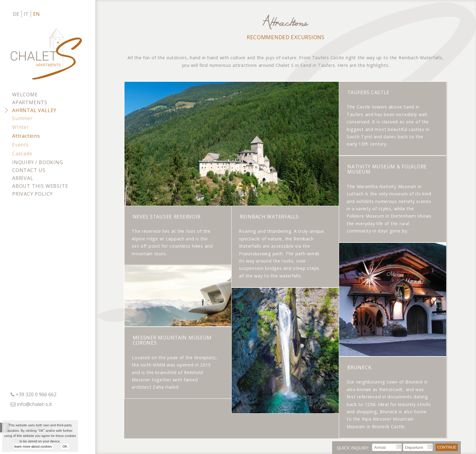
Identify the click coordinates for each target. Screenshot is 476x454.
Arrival (23, 178)
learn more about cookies (33, 446)
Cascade (22, 153)
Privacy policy (32, 194)
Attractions (26, 136)
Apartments (30, 102)
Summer (22, 118)
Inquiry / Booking (38, 162)
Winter (21, 127)
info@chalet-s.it (34, 404)
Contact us (29, 170)
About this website (40, 186)
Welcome (25, 95)
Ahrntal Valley (34, 110)
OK (65, 446)
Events (20, 145)
